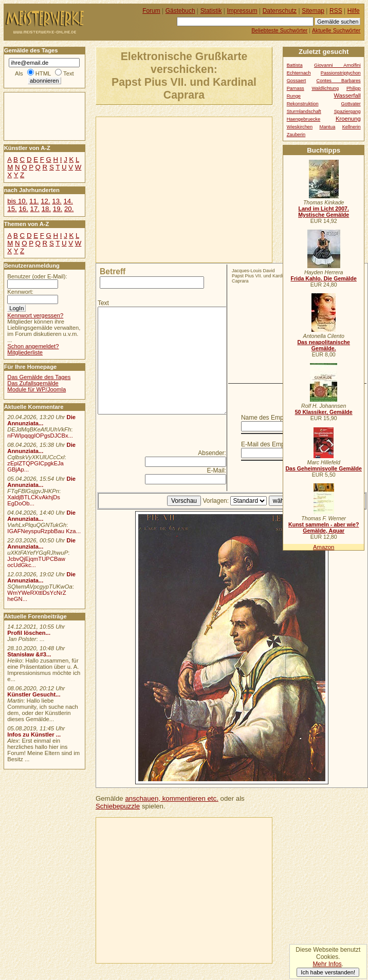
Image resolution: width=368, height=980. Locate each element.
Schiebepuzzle (118, 806)
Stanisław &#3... (29, 654)
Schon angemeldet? (33, 346)
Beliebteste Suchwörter (279, 30)
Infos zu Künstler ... (34, 734)
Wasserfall (347, 96)
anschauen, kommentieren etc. (171, 798)
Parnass (296, 88)
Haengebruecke (304, 119)
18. (46, 209)
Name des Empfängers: (273, 418)
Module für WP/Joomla (36, 389)
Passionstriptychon (341, 73)
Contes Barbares (339, 81)
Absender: (212, 453)
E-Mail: (217, 470)
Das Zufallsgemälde (33, 383)
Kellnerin (352, 127)
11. (34, 201)
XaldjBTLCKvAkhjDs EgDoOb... (34, 500)
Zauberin (296, 135)
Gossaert (297, 81)
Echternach (299, 73)
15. (12, 209)
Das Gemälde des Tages (39, 377)
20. (69, 209)
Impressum (242, 11)
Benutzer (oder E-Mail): (37, 276)
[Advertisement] (205, 189)
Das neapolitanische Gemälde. (324, 345)
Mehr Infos (327, 964)
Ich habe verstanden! (328, 972)
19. (58, 209)
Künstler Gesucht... (34, 694)
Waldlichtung (325, 88)
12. (45, 201)
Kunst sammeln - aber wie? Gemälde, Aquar (324, 527)
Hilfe (354, 11)
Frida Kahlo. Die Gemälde (324, 278)
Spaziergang (347, 111)
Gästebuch (180, 11)
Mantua (327, 127)
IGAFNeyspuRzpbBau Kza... (44, 531)
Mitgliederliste (25, 352)
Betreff (113, 271)
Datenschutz (280, 11)
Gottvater (351, 104)
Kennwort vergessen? (35, 315)
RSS (336, 11)
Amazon (324, 547)
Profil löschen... (29, 633)
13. (57, 201)
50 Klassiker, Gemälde (324, 412)
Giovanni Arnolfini (337, 65)
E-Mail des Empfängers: (274, 444)
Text (103, 303)
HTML (43, 73)
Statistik (211, 11)
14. (68, 201)
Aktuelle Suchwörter (336, 30)
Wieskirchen (300, 127)
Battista (295, 65)
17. (35, 209)
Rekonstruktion (303, 104)
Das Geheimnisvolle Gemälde (324, 468)
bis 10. (17, 201)
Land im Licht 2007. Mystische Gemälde (324, 212)
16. (23, 209)
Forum (151, 11)
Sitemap (313, 11)
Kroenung (348, 119)
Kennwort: (20, 292)
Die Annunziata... (41, 420)
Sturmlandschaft (304, 111)
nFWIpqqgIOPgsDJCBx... (40, 436)
